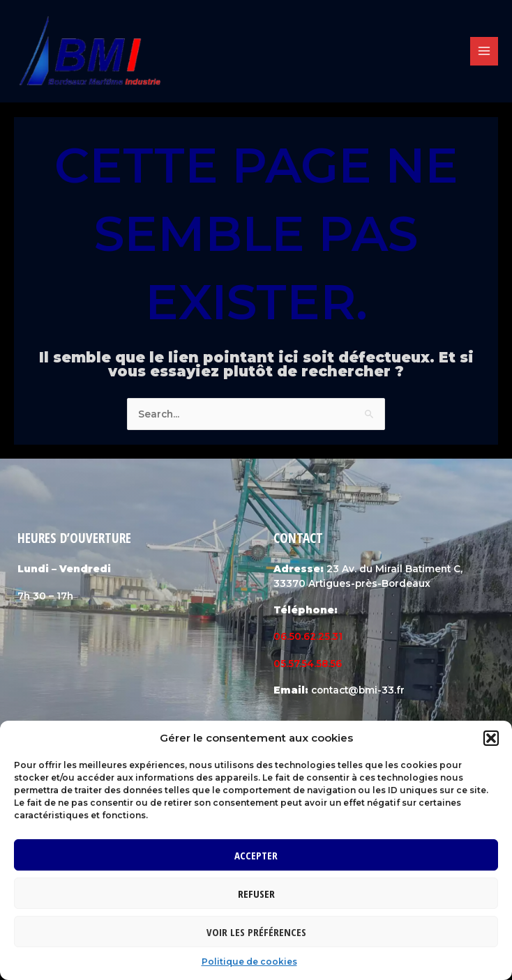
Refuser (256, 894)
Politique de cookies (249, 962)
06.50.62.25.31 (308, 644)
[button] (491, 738)
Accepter (256, 855)
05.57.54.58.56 (308, 671)
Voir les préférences (256, 932)
